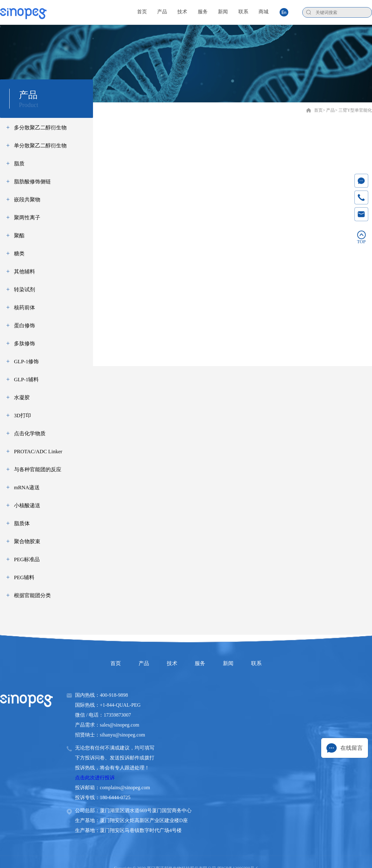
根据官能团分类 (32, 595)
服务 (202, 663)
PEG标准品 (27, 559)
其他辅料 (24, 272)
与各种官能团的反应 (38, 470)
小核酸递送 (27, 506)
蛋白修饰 (24, 326)
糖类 (19, 254)
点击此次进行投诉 (95, 778)
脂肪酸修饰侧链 (32, 182)
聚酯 (19, 236)
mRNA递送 (27, 488)
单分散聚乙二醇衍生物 (40, 146)
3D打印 (22, 416)
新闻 (234, 663)
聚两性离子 (27, 218)
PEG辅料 (24, 577)
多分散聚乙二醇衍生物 (40, 128)
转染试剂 (24, 290)
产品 (138, 663)
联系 (267, 663)
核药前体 (24, 308)
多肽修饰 (24, 344)
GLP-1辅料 (26, 380)
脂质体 (22, 523)
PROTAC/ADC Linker (38, 452)
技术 (170, 663)
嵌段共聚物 (27, 200)
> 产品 (329, 110)
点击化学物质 (30, 434)
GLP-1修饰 (26, 362)
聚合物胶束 (27, 541)
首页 (318, 110)
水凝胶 (22, 398)
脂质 (19, 164)
